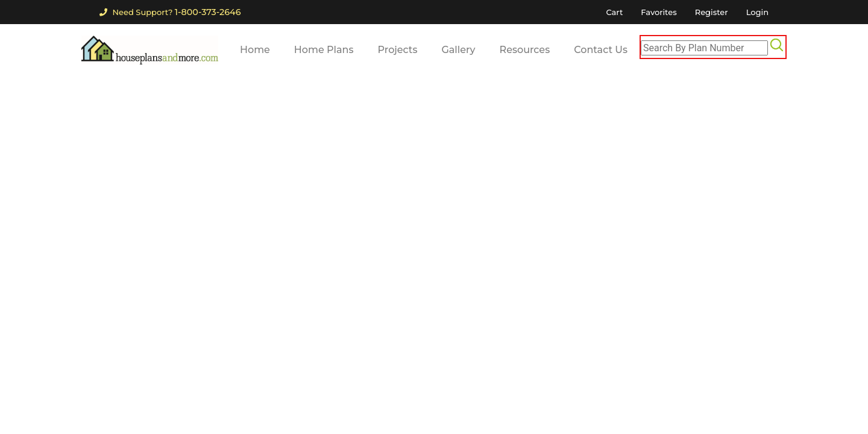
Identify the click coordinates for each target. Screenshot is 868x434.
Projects (398, 50)
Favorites (659, 12)
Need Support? (170, 12)
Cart (614, 12)
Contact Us (601, 50)
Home (255, 50)
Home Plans (324, 50)
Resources (525, 50)
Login (757, 12)
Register (712, 12)
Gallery (458, 50)
